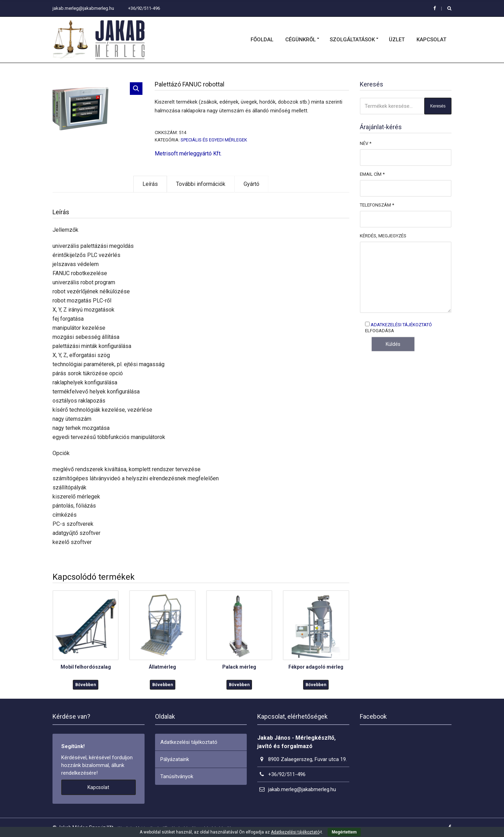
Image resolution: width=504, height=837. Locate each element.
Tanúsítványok (177, 776)
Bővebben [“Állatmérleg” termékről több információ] (163, 685)
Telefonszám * (377, 205)
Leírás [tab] (150, 184)
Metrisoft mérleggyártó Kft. (188, 154)
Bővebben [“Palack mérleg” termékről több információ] (239, 685)
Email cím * (372, 174)
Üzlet (397, 40)
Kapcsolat (431, 40)
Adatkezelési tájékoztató (401, 325)
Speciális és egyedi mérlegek (214, 140)
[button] (136, 89)
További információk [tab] (201, 184)
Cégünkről (300, 40)
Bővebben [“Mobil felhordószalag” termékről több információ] (86, 685)
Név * (366, 143)
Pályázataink (175, 759)
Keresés (438, 106)
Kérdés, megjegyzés (383, 236)
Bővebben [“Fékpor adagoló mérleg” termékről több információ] (316, 685)
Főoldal (262, 40)
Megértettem (344, 832)
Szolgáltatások (352, 40)
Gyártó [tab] (251, 184)
